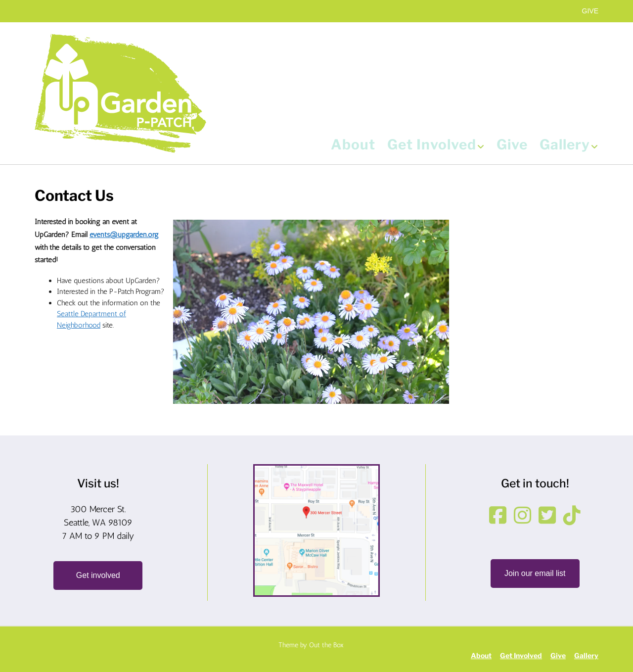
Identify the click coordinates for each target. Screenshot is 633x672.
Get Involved (436, 145)
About (353, 145)
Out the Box (326, 645)
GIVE (590, 11)
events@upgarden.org (124, 235)
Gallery (569, 145)
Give (512, 145)
